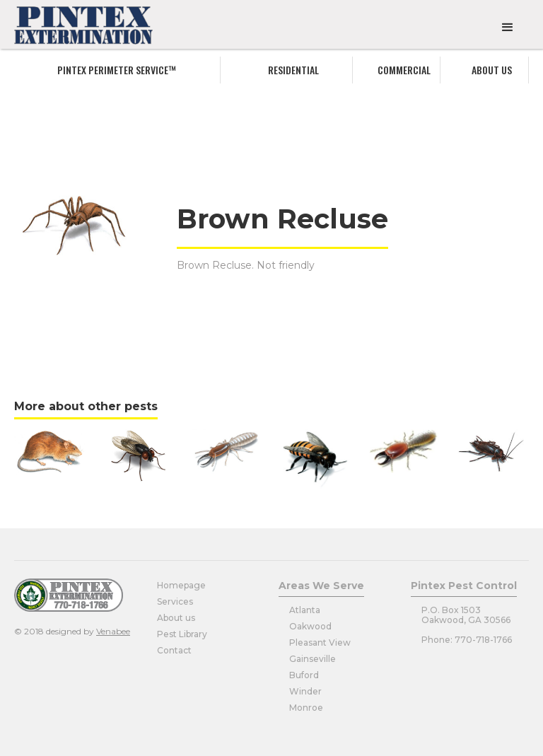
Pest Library (182, 634)
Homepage (181, 585)
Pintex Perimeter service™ (117, 70)
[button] (508, 28)
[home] (83, 25)
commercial (404, 70)
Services (175, 601)
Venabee (113, 631)
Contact (174, 650)
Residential (293, 70)
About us (492, 70)
